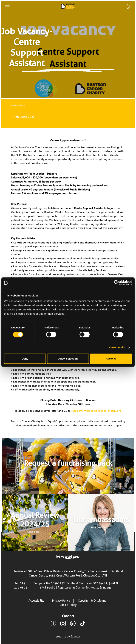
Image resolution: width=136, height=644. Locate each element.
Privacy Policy (61, 601)
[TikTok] (83, 624)
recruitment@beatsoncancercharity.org (96, 411)
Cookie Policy (68, 605)
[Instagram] (63, 624)
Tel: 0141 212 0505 (21, 585)
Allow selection (68, 359)
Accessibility (36, 601)
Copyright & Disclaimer (93, 601)
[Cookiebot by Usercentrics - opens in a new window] (116, 283)
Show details (117, 347)
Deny (25, 359)
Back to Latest (18, 106)
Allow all (111, 359)
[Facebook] (53, 624)
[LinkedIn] (73, 624)
